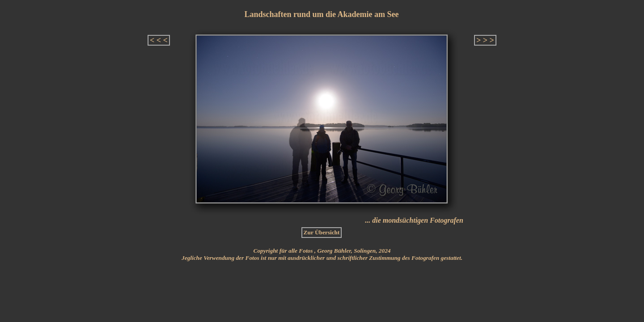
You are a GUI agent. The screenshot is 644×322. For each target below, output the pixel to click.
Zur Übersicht (322, 232)
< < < (159, 40)
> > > (485, 40)
